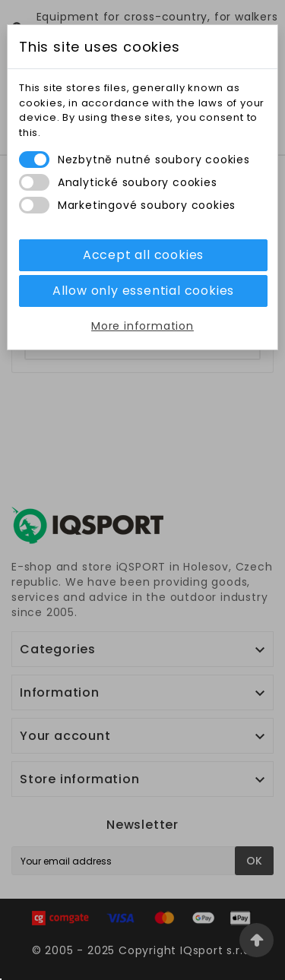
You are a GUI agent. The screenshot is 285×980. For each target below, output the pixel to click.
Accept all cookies (143, 255)
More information (142, 326)
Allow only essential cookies (143, 291)
